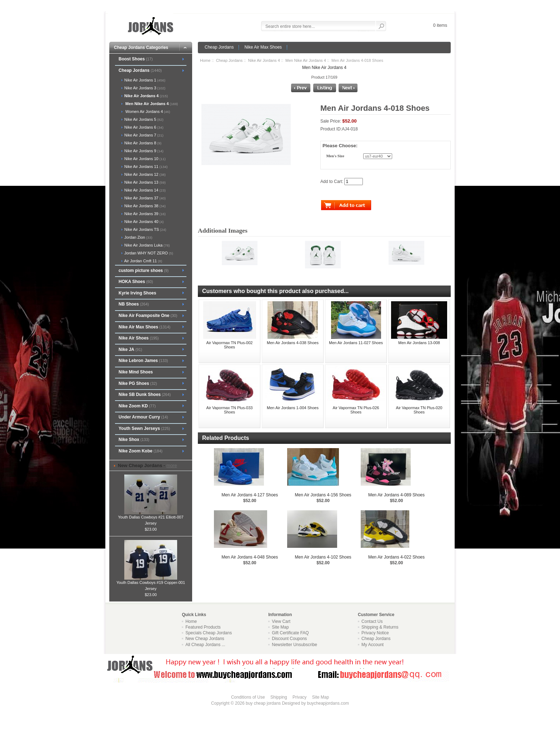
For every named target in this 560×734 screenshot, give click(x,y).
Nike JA (130, 349)
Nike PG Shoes (138, 383)
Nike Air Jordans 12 (144, 174)
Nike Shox (134, 440)
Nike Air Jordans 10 (144, 159)
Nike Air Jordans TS (145, 229)
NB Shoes (134, 304)
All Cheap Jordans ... (205, 645)
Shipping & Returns (380, 627)
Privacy (299, 697)
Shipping (279, 697)
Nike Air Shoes (139, 338)
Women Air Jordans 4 (147, 111)
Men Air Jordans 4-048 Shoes (250, 557)
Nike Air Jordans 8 (142, 143)
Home (205, 60)
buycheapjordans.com (328, 703)
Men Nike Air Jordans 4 (306, 60)
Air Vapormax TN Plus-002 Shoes (230, 345)
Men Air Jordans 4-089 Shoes (396, 495)
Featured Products (203, 627)
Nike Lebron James (143, 361)
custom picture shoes (144, 271)
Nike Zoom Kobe (141, 451)
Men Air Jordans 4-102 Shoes (323, 557)
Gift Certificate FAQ (290, 633)
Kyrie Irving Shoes (137, 293)
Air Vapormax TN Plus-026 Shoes (356, 410)
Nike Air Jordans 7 (143, 135)
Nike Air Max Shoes (263, 47)
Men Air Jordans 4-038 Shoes (293, 343)
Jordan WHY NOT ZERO (148, 253)
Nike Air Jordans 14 (144, 190)
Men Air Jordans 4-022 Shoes (396, 557)
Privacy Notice (375, 633)
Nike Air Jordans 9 (143, 151)
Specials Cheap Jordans (209, 633)
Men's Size (335, 156)
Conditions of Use (248, 697)
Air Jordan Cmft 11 (143, 261)
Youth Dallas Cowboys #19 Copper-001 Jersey (151, 583)
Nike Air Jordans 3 (144, 88)
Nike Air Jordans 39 (144, 214)
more (172, 465)
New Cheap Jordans (205, 639)
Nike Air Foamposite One (148, 316)
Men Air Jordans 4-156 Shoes (323, 495)
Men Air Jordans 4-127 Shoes (250, 495)
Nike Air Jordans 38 (144, 206)
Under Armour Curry (143, 417)
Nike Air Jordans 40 (143, 222)
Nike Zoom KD (137, 406)
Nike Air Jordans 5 (143, 119)
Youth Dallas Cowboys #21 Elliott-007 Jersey (151, 518)
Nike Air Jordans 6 (143, 127)
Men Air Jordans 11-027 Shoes (356, 343)
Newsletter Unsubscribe (294, 645)
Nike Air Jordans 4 (264, 60)
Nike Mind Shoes (136, 372)
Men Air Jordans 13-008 (419, 343)
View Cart (281, 621)
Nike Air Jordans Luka (146, 245)
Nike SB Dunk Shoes (145, 395)
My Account (372, 645)
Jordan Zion (138, 237)
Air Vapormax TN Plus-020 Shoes (419, 410)
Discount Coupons (289, 639)
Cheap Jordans (219, 47)
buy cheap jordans (263, 703)
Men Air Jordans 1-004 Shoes (293, 408)
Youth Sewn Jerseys (144, 428)
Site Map (280, 627)
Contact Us (372, 621)
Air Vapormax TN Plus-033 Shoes (230, 410)
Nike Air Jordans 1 (144, 80)
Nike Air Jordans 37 (144, 198)
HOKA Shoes (136, 282)
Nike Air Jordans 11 (145, 167)
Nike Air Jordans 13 (144, 182)
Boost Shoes (136, 59)
